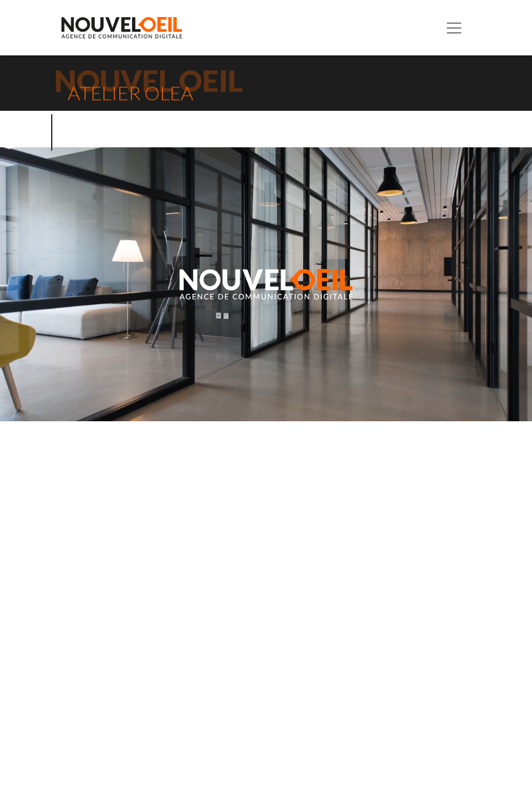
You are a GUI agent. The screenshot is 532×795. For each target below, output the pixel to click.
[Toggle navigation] (454, 28)
